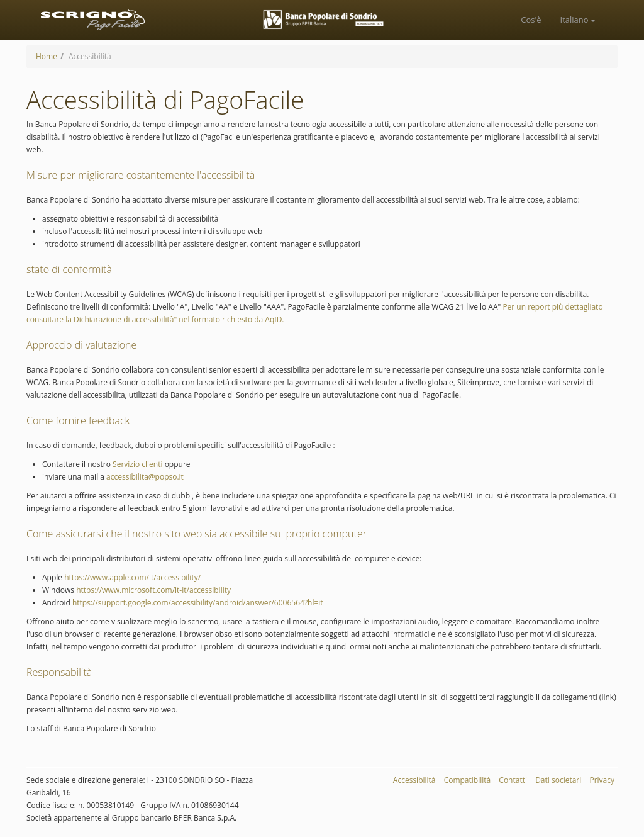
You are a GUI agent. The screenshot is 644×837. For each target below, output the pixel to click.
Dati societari (558, 780)
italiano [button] (578, 20)
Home (47, 56)
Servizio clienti (137, 464)
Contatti (513, 780)
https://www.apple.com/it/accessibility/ (131, 577)
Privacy (602, 780)
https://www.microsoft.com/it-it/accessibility (153, 590)
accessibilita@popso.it (144, 477)
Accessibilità (414, 780)
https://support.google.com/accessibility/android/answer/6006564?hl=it (197, 603)
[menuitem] (531, 20)
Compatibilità (468, 780)
